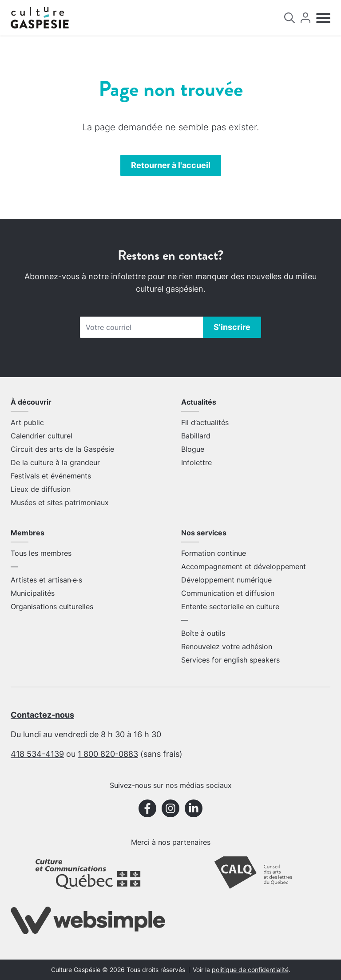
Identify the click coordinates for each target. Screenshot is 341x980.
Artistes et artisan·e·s (46, 580)
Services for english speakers (230, 660)
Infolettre (196, 462)
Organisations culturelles (52, 606)
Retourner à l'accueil (171, 165)
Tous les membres (41, 553)
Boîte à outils (203, 633)
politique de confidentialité (250, 970)
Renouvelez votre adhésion (227, 647)
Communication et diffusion (228, 593)
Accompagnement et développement (244, 566)
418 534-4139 (37, 754)
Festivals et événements (51, 476)
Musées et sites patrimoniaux (60, 502)
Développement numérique (226, 580)
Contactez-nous (42, 715)
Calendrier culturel (42, 436)
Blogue (193, 449)
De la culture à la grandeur (55, 462)
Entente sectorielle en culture (230, 606)
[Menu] (323, 18)
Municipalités (33, 593)
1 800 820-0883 (108, 754)
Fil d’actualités (205, 422)
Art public (27, 422)
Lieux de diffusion (41, 489)
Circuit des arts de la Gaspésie (62, 449)
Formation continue (214, 553)
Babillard (196, 436)
